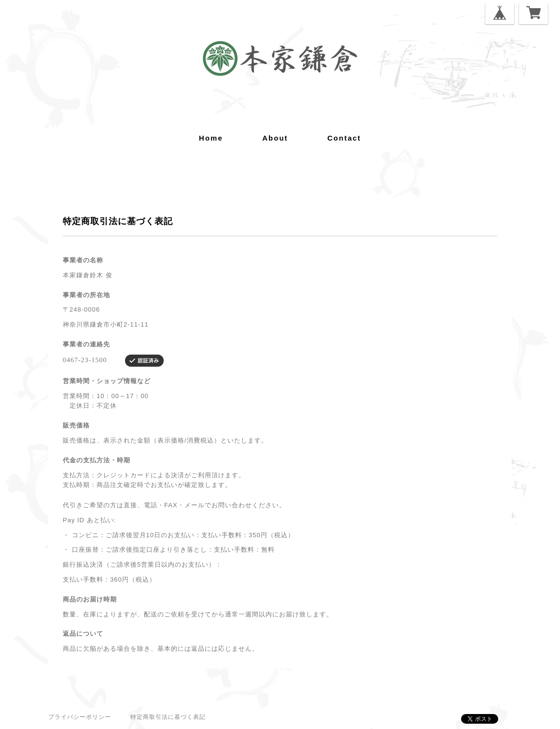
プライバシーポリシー (80, 717)
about (275, 138)
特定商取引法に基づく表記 (168, 717)
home (211, 138)
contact (344, 138)
